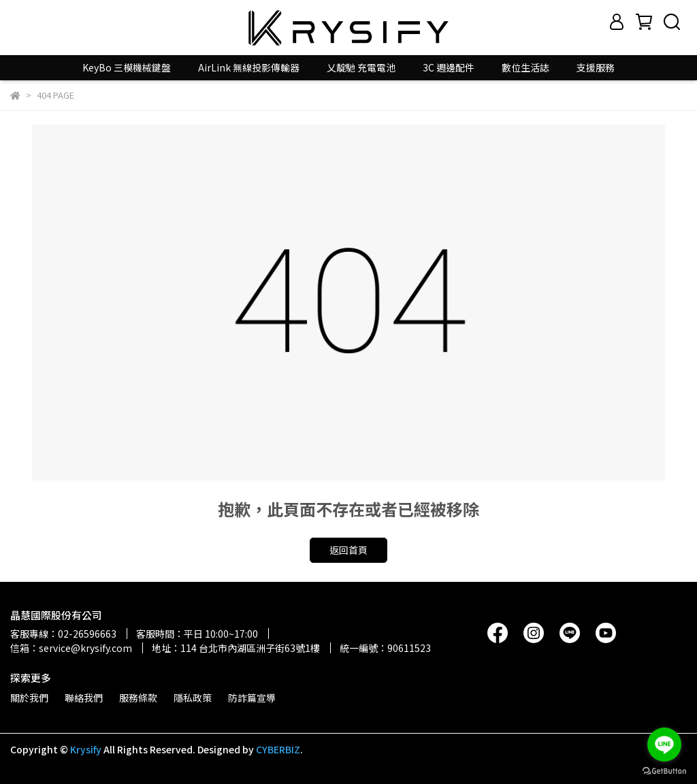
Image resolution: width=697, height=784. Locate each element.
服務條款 (138, 698)
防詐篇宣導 (252, 698)
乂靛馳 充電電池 (361, 67)
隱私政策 (193, 698)
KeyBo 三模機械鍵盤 (127, 67)
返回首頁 (348, 550)
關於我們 (29, 698)
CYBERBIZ (278, 749)
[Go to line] (664, 745)
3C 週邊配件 (449, 67)
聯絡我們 (84, 698)
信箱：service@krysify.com (71, 648)
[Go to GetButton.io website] (664, 770)
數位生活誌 (525, 67)
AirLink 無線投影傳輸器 (249, 67)
